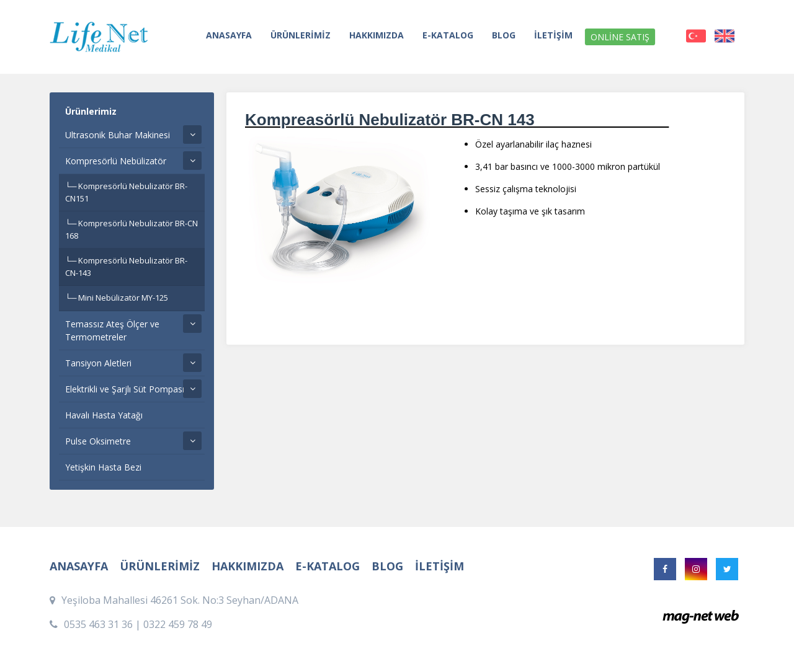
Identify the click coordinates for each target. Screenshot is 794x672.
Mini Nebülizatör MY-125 (123, 298)
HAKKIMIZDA (377, 35)
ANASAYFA (229, 35)
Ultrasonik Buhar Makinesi (118, 135)
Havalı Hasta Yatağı (104, 415)
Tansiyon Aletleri (98, 363)
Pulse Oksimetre (98, 441)
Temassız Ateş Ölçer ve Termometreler (112, 330)
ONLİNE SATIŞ (620, 37)
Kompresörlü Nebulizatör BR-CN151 (126, 192)
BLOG (504, 35)
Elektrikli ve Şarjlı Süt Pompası (125, 389)
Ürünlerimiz (91, 111)
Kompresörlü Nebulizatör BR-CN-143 (126, 267)
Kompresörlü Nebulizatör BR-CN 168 (132, 229)
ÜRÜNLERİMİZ (301, 35)
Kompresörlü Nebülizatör (116, 161)
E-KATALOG (448, 35)
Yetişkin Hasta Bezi (103, 467)
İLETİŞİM (553, 35)
